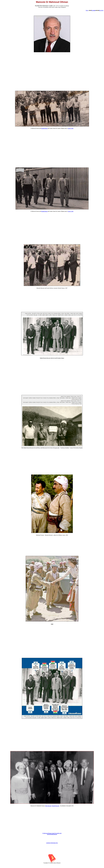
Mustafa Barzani (44, 128)
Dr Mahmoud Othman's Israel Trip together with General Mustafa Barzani (52, 834)
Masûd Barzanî (56, 806)
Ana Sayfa (101, 10)
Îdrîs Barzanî (48, 806)
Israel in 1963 (71, 128)
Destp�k (93, 10)
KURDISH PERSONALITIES (52, 843)
